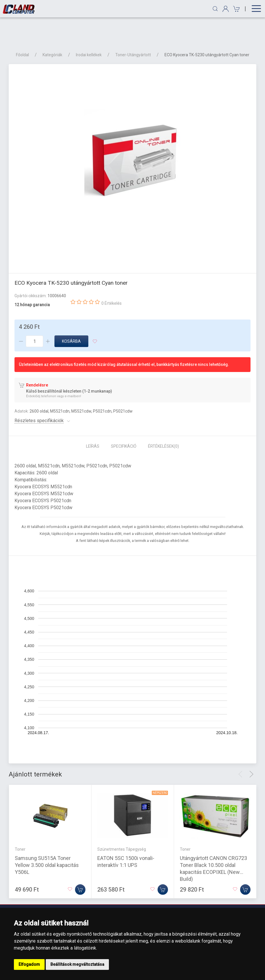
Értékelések (163, 418)
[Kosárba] (80, 861)
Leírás (93, 418)
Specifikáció (124, 418)
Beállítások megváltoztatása (77, 964)
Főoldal (22, 27)
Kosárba (71, 313)
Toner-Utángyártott (133, 27)
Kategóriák (52, 27)
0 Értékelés (112, 275)
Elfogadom (29, 964)
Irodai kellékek (89, 27)
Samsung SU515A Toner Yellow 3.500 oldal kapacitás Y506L (47, 837)
